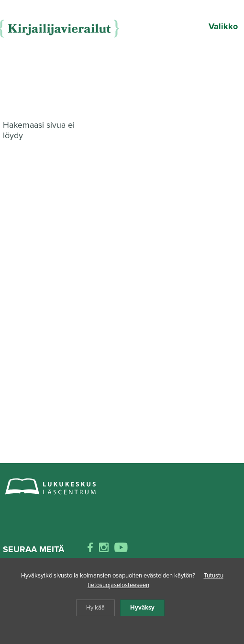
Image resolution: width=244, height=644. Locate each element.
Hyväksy (142, 608)
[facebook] (90, 550)
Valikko (223, 26)
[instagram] (104, 550)
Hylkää (95, 608)
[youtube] (121, 550)
